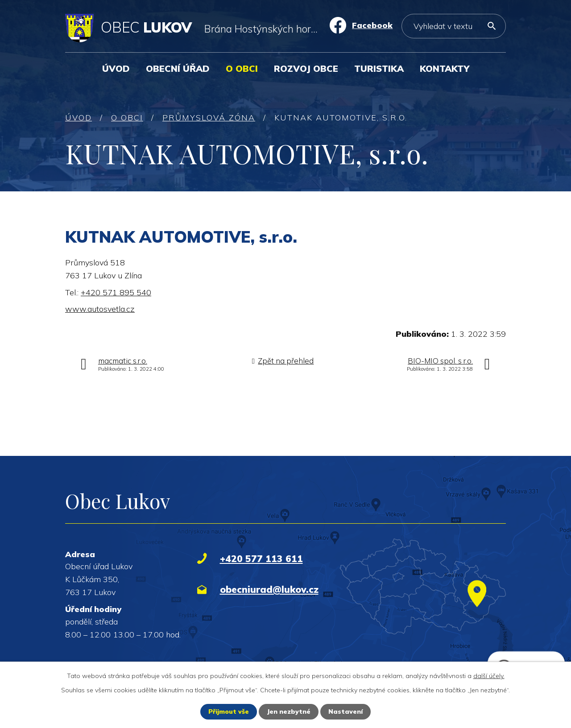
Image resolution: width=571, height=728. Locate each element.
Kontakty (445, 68)
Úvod (116, 68)
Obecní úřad (178, 68)
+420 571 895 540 (116, 292)
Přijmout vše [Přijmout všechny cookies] (229, 711)
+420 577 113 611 (261, 558)
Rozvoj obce (306, 68)
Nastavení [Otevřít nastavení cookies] (345, 711)
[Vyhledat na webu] (454, 26)
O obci (242, 68)
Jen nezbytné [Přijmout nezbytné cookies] (289, 711)
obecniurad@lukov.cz (269, 589)
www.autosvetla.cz (100, 309)
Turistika (379, 68)
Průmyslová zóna (209, 118)
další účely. (489, 676)
